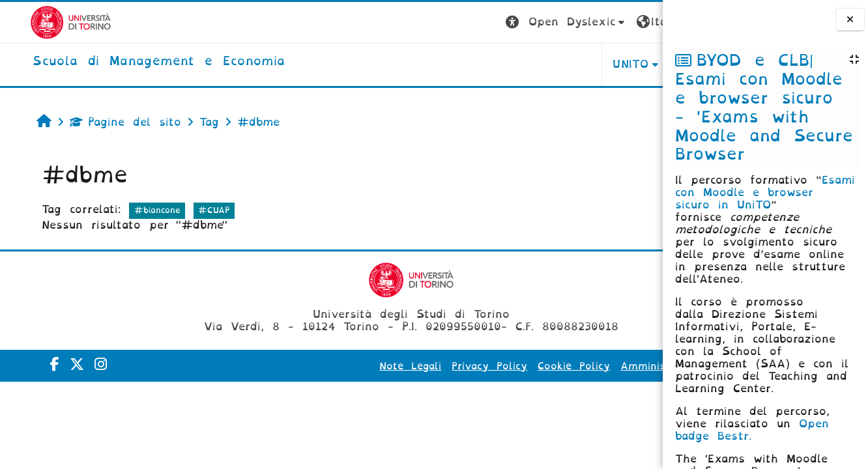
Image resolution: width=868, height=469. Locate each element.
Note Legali (281, 366)
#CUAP (191, 210)
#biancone (133, 210)
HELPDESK (580, 64)
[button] (436, 22)
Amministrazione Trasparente (569, 366)
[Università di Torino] (41, 22)
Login (637, 22)
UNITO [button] (501, 64)
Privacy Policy (360, 366)
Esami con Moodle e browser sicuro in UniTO (765, 192)
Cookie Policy (444, 366)
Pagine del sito (102, 122)
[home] (129, 62)
